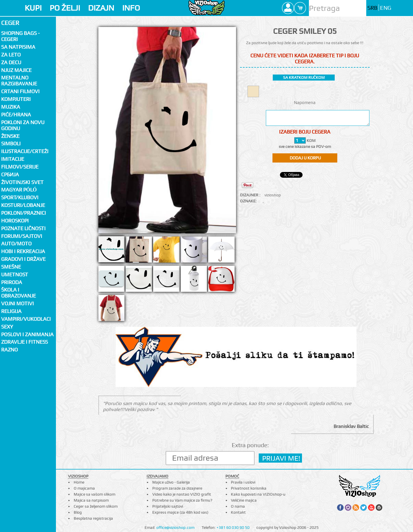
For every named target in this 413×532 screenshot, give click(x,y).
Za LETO (11, 55)
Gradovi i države (23, 259)
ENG (386, 8)
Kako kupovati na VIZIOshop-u (258, 494)
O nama (238, 506)
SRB (372, 8)
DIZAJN (101, 8)
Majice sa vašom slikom (95, 494)
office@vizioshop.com (175, 527)
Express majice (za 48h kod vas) (180, 512)
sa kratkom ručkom (304, 77)
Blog (78, 512)
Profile (288, 8)
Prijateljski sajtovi (168, 506)
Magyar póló (19, 190)
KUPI (33, 8)
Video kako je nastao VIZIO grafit (182, 494)
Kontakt (238, 512)
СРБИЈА (10, 174)
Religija (11, 311)
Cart (300, 8)
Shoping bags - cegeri (20, 36)
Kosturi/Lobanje (23, 205)
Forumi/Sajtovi (22, 236)
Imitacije (13, 159)
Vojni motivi (17, 303)
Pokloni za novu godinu (23, 125)
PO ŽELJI (65, 8)
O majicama (84, 488)
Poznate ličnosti (23, 228)
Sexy (7, 327)
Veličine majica (244, 500)
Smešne (11, 267)
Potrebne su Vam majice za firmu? (182, 500)
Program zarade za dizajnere (177, 488)
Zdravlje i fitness (25, 342)
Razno (9, 350)
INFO (131, 8)
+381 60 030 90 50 (233, 527)
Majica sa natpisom (91, 500)
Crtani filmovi (20, 91)
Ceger (10, 23)
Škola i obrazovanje (18, 293)
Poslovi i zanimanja (27, 334)
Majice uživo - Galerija (171, 482)
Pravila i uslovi (243, 482)
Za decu (11, 62)
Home (79, 482)
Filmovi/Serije (20, 167)
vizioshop (273, 195)
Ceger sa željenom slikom (96, 506)
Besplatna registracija (93, 518)
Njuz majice (16, 70)
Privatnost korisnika (249, 488)
